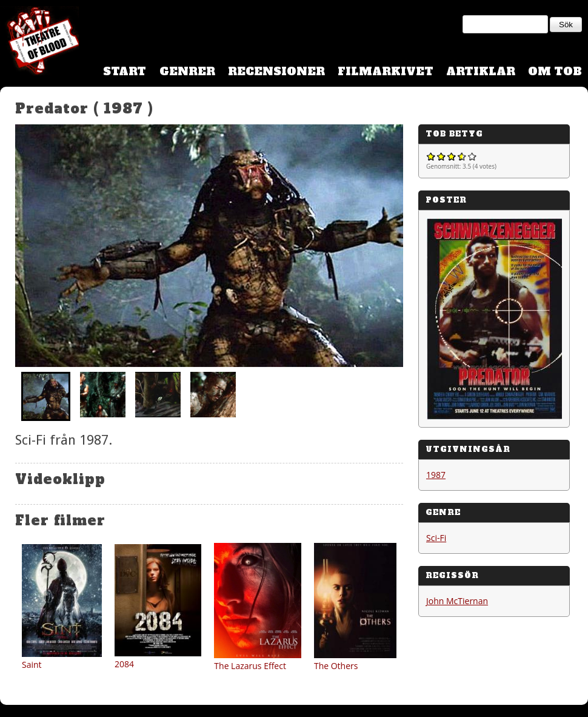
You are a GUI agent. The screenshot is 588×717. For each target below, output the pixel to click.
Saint (32, 665)
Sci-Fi (436, 538)
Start (125, 71)
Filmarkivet (386, 71)
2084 (124, 664)
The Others (336, 666)
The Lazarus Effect (250, 666)
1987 (436, 475)
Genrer (187, 71)
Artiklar (481, 71)
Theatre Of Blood (39, 42)
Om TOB (555, 71)
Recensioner (276, 71)
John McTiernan (457, 601)
